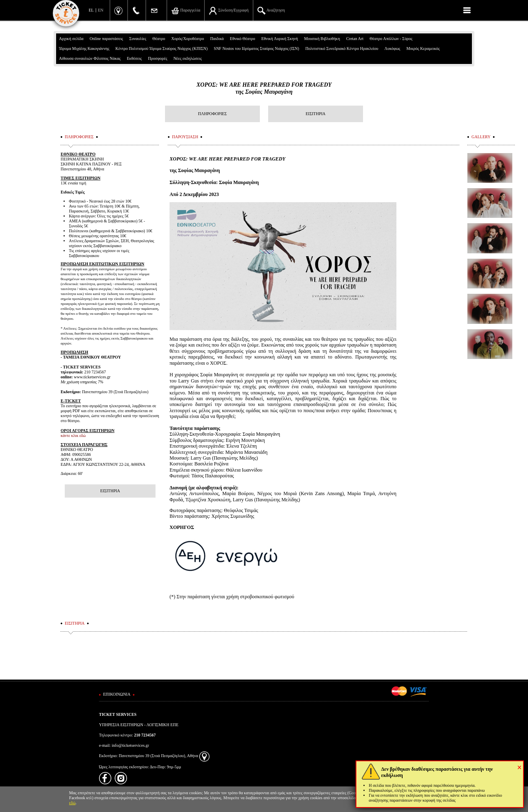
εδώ (73, 803)
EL (91, 10)
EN (100, 10)
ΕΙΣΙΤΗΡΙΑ (316, 114)
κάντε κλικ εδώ (73, 436)
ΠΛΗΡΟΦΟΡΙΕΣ (212, 114)
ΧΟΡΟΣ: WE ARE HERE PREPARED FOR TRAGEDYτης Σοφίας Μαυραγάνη (264, 88)
